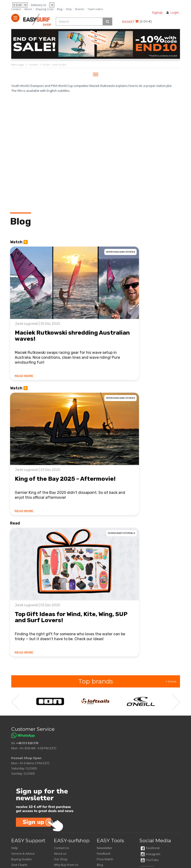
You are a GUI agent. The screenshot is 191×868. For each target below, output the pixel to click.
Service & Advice (23, 853)
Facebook (150, 848)
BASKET (130, 22)
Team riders (95, 9)
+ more (171, 681)
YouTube (150, 860)
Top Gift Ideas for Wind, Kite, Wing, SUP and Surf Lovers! (71, 617)
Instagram (150, 854)
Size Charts (19, 865)
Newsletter (105, 848)
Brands (80, 9)
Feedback (104, 853)
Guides (34, 65)
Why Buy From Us (66, 865)
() (146, 21)
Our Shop (61, 859)
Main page (18, 65)
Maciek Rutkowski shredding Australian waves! (72, 336)
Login (175, 12)
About (28, 9)
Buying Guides (22, 859)
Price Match (105, 859)
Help (69, 9)
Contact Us (62, 848)
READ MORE (24, 376)
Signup (157, 12)
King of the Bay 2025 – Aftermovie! (65, 479)
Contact (16, 9)
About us (60, 853)
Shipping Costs (44, 9)
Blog (60, 9)
